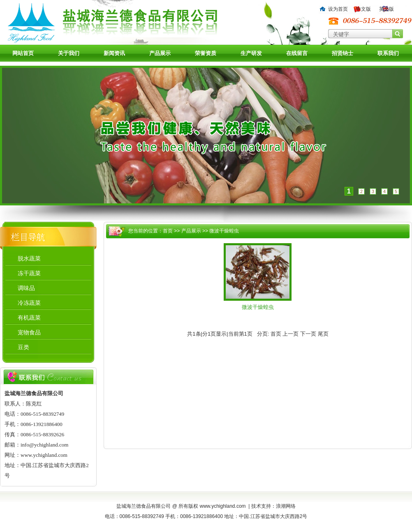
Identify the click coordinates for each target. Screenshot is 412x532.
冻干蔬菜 (29, 273)
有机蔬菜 (29, 318)
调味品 (26, 288)
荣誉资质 (206, 53)
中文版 (363, 9)
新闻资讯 (114, 53)
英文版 (387, 9)
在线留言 (297, 53)
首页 (168, 231)
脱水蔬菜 (29, 258)
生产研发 (251, 53)
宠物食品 (29, 332)
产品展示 (160, 53)
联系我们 (388, 53)
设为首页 (338, 9)
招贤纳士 (343, 53)
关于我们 (69, 53)
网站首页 (23, 53)
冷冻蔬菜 (29, 303)
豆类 (23, 347)
